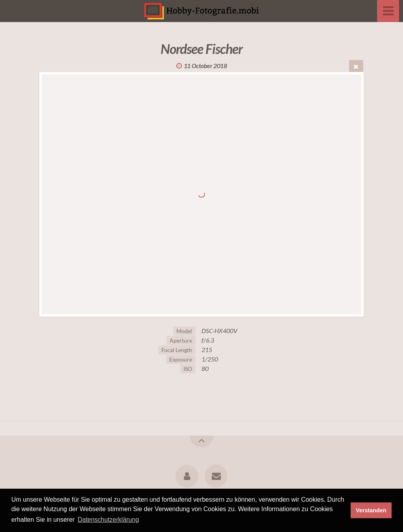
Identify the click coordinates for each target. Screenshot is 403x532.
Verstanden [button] (371, 510)
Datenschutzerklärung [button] (108, 520)
